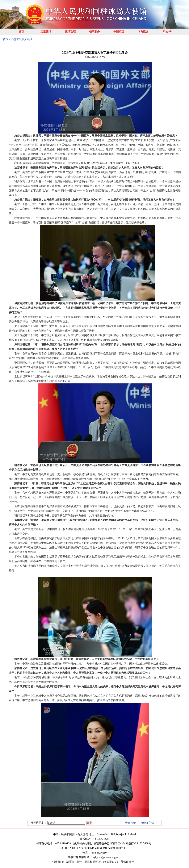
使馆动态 (70, 32)
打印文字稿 (147, 823)
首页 (22, 32)
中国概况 (119, 32)
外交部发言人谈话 (22, 39)
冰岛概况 (143, 32)
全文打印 (130, 823)
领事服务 (94, 32)
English (167, 32)
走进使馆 (46, 32)
